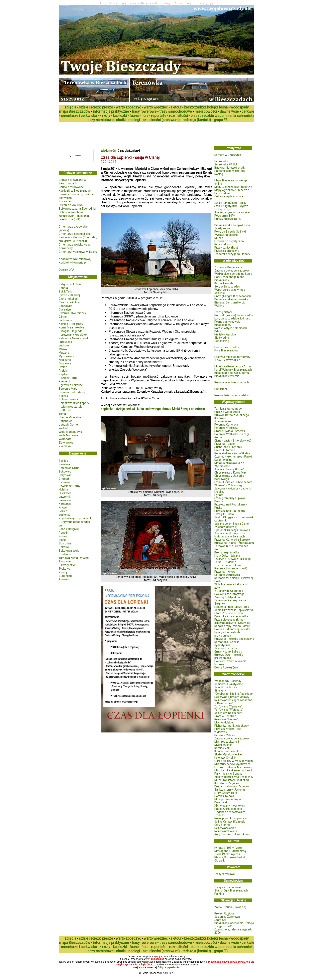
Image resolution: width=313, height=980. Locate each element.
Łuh (61, 525)
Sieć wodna (222, 338)
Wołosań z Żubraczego (229, 485)
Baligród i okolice (70, 284)
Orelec (63, 367)
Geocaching (222, 341)
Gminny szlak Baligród (228, 652)
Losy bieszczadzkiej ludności (232, 318)
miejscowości (206, 111)
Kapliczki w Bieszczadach (75, 191)
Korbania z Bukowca (227, 575)
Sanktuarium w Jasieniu (230, 790)
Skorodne (65, 543)
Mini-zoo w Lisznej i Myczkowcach (227, 743)
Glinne (63, 317)
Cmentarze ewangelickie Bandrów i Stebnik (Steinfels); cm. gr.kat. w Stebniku (78, 237)
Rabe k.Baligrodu (69, 529)
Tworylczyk (68, 565)
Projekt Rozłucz (224, 913)
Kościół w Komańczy (73, 263)
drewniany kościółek (74, 335)
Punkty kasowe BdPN (228, 219)
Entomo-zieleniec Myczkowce (233, 767)
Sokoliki (64, 547)
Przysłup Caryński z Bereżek (232, 540)
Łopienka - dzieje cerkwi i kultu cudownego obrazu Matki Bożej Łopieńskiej (153, 409)
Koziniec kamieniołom (228, 751)
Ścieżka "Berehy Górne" (229, 469)
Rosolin (64, 533)
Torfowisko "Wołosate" (229, 710)
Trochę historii (223, 312)
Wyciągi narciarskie (226, 235)
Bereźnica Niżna (69, 468)
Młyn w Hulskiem (225, 722)
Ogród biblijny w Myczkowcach (234, 761)
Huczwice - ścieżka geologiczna (234, 639)
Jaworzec (65, 500)
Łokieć (63, 511)
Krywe (63, 507)
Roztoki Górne (68, 378)
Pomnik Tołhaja (224, 796)
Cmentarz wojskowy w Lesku (78, 252)
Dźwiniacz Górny (69, 486)
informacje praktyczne (111, 111)
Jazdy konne (222, 228)
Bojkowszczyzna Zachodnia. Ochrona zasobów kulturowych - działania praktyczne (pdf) (77, 214)
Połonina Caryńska (226, 425)
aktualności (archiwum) (161, 120)
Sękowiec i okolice (71, 385)
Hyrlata (219, 495)
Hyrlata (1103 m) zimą (228, 848)
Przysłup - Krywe (225, 572)
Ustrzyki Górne (68, 425)
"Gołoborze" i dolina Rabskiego (234, 694)
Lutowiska (65, 342)
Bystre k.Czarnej (69, 295)
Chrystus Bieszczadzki (76, 522)
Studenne (65, 554)
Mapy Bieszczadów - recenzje (233, 187)
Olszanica (65, 363)
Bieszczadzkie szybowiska (231, 299)
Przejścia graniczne (227, 251)
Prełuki (63, 371)
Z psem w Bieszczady (228, 267)
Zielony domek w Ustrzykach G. (234, 777)
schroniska (246, 116)
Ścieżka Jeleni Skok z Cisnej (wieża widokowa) (232, 525)
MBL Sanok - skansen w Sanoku (234, 770)
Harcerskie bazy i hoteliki (230, 171)
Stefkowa (65, 410)
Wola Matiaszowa (70, 432)
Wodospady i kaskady (228, 681)
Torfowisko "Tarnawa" (228, 706)
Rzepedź (64, 381)
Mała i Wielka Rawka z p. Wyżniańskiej (230, 465)
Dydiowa (64, 482)
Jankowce (65, 320)
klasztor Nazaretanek (75, 338)
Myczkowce (66, 356)
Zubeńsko (65, 576)
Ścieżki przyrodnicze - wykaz (232, 212)
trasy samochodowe (176, 111)
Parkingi (219, 894)
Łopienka (65, 515)
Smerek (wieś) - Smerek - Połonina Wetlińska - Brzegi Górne (232, 434)
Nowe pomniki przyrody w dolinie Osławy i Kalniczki (231, 820)
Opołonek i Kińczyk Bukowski (232, 530)
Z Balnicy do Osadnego (229, 591)
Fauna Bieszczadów (227, 347)
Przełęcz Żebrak (225, 735)
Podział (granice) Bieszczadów (234, 315)
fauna (134, 116)
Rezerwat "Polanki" (226, 831)
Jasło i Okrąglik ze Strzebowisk (234, 517)
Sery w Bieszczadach (228, 287)
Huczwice (65, 493)
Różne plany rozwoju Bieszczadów (227, 323)
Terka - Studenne (225, 562)
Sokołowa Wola (69, 551)
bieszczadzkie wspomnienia (213, 116)
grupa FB (221, 120)
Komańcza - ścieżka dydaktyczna (227, 644)
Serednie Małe (68, 389)
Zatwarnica (66, 443)
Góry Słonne (222, 825)
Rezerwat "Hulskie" (226, 719)
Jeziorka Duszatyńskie (229, 684)
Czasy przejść (223, 209)
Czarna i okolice (69, 302)
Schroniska (221, 161)
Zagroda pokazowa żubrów (232, 271)
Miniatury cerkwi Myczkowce (232, 764)
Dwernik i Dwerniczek (72, 313)
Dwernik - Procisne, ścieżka (231, 616)
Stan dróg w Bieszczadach (231, 890)
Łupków (64, 345)
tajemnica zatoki (71, 407)
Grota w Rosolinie (225, 716)
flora (145, 116)
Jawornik (65, 497)
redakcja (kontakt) (197, 120)
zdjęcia (70, 107)
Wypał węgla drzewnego (230, 290)
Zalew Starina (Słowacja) (230, 907)
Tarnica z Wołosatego (228, 409)
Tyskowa (64, 569)
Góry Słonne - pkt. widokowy (232, 834)
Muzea (219, 238)
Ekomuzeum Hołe (226, 793)
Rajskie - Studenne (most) (231, 568)
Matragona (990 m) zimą (230, 851)
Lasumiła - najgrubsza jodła (232, 607)
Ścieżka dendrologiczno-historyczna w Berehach (230, 535)
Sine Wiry (220, 690)
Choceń (64, 479)
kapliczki (120, 116)
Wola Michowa (68, 435)
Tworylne (65, 561)
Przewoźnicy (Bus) (226, 248)
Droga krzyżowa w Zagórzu (232, 786)
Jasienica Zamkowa (227, 917)
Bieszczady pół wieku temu (232, 373)
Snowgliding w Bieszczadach (233, 296)
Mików (63, 349)
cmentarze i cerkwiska (79, 116)
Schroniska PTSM (226, 164)
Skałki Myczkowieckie (228, 754)
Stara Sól (220, 920)
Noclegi (219, 174)
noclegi (134, 120)
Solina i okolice (68, 399)
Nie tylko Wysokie (225, 334)
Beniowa (64, 464)
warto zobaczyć (128, 107)
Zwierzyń (65, 446)
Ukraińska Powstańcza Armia (233, 366)
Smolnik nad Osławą (72, 392)
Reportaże (221, 389)
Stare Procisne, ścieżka (229, 613)
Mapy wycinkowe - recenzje (232, 190)
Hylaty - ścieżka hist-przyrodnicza (227, 634)
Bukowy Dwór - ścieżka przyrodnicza (229, 656)
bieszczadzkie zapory (75, 403)
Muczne (64, 353)
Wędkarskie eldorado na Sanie (233, 274)
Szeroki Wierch (224, 421)
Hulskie (63, 490)
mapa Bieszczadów (75, 111)
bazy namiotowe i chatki (106, 120)
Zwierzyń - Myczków (227, 597)
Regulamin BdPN (225, 216)
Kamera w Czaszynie (228, 155)
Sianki (62, 540)
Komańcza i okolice (72, 327)
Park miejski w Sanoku (228, 774)
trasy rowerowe (144, 111)
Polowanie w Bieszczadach (232, 382)
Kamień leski (222, 748)
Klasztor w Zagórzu (227, 783)
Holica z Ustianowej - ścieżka (232, 629)
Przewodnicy (223, 244)
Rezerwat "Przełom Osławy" (232, 697)
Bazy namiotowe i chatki (230, 168)
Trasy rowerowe (225, 874)
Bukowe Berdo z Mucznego (232, 415)
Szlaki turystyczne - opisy (230, 203)
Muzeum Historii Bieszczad (232, 780)
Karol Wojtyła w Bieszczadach (233, 370)
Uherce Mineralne (70, 417)
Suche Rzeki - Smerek (228, 447)
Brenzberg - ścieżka (227, 552)
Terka (62, 414)
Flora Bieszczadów (226, 350)
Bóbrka (63, 288)
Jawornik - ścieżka (226, 648)
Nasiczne (65, 360)
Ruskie (63, 536)
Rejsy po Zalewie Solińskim (231, 232)
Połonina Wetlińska (226, 428)
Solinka (63, 396)
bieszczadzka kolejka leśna (206, 107)
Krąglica (219, 492)
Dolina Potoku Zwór (227, 668)
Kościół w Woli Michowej (75, 259)
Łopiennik (220, 520)
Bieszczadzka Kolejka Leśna (232, 225)
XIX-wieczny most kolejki (230, 806)
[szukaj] (78, 155)
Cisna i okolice (68, 299)
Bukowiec (65, 472)
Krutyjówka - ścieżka (227, 556)
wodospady (240, 107)
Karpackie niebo (224, 283)
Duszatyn (65, 309)
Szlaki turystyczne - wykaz (231, 206)
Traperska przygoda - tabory (232, 254)
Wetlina (63, 428)
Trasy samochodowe (228, 887)
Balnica (63, 461)
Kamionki (65, 504)
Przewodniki (222, 193)
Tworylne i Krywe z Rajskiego (233, 559)
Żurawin (64, 579)
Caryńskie (65, 475)
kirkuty (105, 116)
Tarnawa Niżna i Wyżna (74, 558)
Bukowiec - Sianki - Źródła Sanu (234, 543)
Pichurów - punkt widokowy (232, 726)
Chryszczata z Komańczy (230, 473)
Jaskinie (220, 293)
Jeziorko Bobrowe (226, 687)
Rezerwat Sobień (225, 828)
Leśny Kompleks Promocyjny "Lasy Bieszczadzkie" (232, 358)
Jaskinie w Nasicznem (228, 713)
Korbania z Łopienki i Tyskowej (234, 578)
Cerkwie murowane (71, 187)
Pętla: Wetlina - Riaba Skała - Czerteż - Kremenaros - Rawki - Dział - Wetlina (234, 457)
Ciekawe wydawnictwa (229, 196)
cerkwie (248, 111)
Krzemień (220, 418)
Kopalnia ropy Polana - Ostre (232, 626)
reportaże (159, 116)
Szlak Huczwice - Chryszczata (233, 482)
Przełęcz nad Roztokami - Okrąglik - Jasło (231, 512)
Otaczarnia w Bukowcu (229, 565)
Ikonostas (65, 201)
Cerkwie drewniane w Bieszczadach (72, 182)
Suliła (218, 581)
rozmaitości (178, 116)
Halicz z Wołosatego (227, 412)
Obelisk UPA (66, 270)
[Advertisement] (131, 133)
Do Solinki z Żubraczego (229, 594)
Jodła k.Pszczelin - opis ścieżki (234, 610)
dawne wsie (229, 111)
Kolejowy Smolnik (225, 758)
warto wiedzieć (156, 107)
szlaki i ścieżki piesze (96, 107)
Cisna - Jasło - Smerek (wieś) (233, 441)
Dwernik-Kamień (225, 450)
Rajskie (63, 374)
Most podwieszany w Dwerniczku (228, 801)
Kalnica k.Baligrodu (71, 324)
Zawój (63, 572)
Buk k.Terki (66, 292)
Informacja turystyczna (229, 241)
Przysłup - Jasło (225, 444)
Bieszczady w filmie (227, 376)
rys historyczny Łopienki (76, 518)
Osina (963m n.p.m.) (227, 854)
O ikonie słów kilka (71, 205)
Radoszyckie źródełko (228, 809)
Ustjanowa (66, 421)
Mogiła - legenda (72, 331)
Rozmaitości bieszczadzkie (232, 395)
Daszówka (65, 306)
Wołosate (65, 439)
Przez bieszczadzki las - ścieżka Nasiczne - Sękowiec (232, 621)
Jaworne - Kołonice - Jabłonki (233, 489)
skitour (176, 107)
